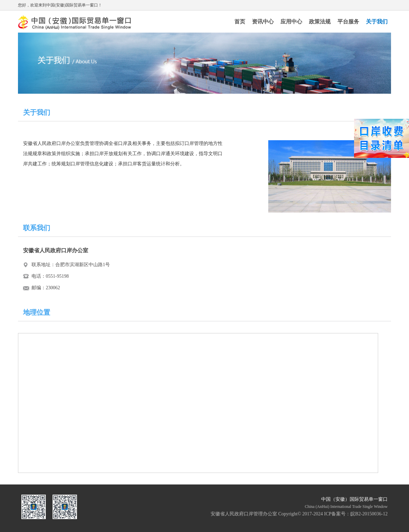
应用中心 (291, 22)
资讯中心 (263, 22)
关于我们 (377, 22)
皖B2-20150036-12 (369, 514)
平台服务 (348, 22)
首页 (240, 22)
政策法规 (320, 22)
